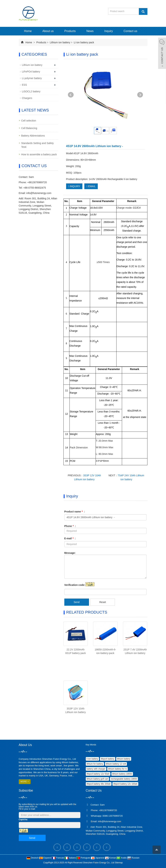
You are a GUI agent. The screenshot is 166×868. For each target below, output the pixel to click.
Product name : (75, 512)
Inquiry (109, 31)
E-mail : (70, 538)
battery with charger (96, 769)
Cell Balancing (29, 128)
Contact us (130, 31)
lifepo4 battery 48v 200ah (99, 784)
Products (70, 31)
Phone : (70, 526)
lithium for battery (95, 764)
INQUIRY (74, 186)
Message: (70, 553)
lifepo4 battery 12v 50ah (98, 774)
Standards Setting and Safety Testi (38, 145)
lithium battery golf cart (97, 779)
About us (48, 31)
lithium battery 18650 (122, 774)
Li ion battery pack (84, 42)
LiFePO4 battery (31, 72)
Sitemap (119, 863)
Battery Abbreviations (33, 136)
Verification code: (75, 585)
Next (140, 95)
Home (28, 31)
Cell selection (29, 121)
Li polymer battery (32, 78)
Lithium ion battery (60, 42)
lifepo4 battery (107, 759)
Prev (71, 95)
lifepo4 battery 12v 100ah (125, 784)
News (90, 31)
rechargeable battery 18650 (124, 779)
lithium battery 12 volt (116, 764)
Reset (103, 602)
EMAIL (91, 186)
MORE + (25, 782)
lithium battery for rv (117, 769)
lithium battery (124, 759)
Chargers (27, 98)
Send (77, 602)
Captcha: (23, 820)
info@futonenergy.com (39, 193)
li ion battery (92, 759)
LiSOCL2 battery (31, 91)
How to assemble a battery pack (39, 154)
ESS (24, 85)
